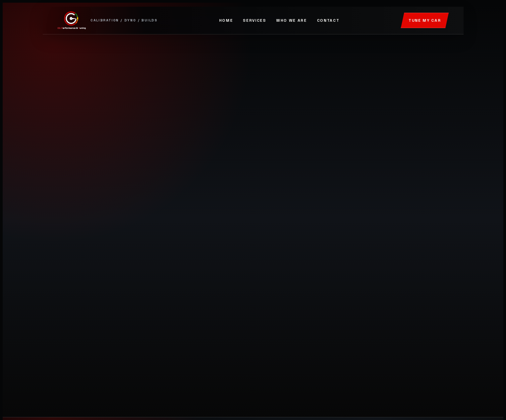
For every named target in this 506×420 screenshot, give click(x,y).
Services (254, 20)
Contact (328, 20)
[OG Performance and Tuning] (108, 20)
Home (226, 20)
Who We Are (292, 20)
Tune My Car (425, 20)
